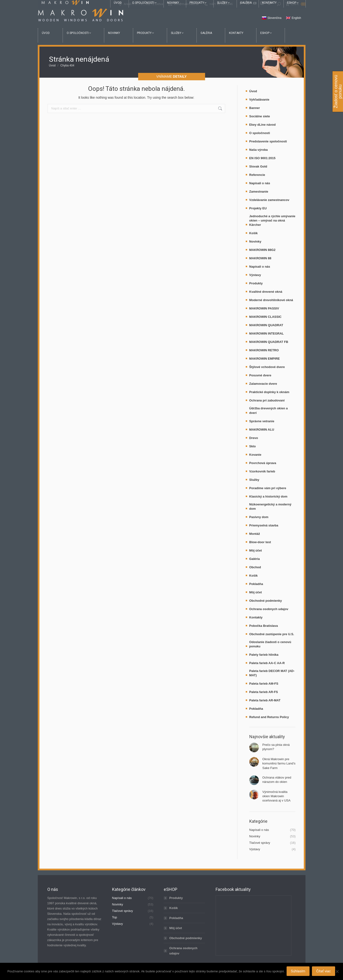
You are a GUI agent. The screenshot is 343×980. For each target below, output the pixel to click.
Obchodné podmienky (266, 601)
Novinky (255, 241)
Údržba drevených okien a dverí (269, 410)
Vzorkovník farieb (262, 471)
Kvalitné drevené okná (266, 292)
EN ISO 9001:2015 (262, 158)
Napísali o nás (260, 183)
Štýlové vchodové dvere (267, 367)
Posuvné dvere (260, 375)
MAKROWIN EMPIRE (265, 359)
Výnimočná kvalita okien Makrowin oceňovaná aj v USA (277, 796)
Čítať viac (324, 972)
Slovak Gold (258, 166)
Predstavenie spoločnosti (268, 141)
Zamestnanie (259, 192)
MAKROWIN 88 (260, 258)
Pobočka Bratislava (264, 626)
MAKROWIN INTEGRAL (267, 333)
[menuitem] (272, 18)
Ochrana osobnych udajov (269, 609)
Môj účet (256, 550)
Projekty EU (258, 208)
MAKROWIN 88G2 (262, 250)
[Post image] (254, 747)
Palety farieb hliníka (264, 655)
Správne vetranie (262, 421)
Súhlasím (299, 972)
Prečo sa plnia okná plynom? (276, 747)
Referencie (257, 175)
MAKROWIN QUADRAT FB (269, 342)
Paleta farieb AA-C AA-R (267, 663)
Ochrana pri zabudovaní (267, 400)
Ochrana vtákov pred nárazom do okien (277, 780)
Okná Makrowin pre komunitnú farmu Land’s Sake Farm (279, 763)
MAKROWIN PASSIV (264, 308)
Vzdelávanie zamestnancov (269, 200)
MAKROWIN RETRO (264, 350)
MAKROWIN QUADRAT (266, 325)
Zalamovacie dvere (263, 384)
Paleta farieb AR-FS (264, 692)
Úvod (253, 91)
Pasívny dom (259, 517)
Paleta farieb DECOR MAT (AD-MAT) (272, 673)
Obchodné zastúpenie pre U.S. (272, 634)
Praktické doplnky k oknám (269, 392)
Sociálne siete (260, 116)
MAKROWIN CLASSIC (265, 317)
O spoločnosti (260, 133)
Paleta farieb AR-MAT (265, 700)
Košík (253, 233)
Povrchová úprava (263, 463)
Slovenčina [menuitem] (275, 18)
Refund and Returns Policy (269, 717)
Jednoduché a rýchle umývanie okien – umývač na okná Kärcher (272, 220)
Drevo (254, 438)
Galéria (255, 559)
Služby (254, 480)
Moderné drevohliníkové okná (271, 300)
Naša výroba (259, 150)
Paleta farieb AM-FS (264, 684)
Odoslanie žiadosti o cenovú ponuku (270, 644)
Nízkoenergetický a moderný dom (270, 506)
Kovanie (255, 455)
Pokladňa (256, 584)
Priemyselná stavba (264, 525)
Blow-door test (260, 542)
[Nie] (337, 972)
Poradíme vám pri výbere (268, 488)
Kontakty (256, 617)
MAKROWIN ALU (262, 430)
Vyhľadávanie (259, 100)
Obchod (255, 567)
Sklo (253, 446)
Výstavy (255, 275)
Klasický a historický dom (268, 496)
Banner (255, 108)
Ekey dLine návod (263, 125)
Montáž (255, 534)
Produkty (256, 283)
